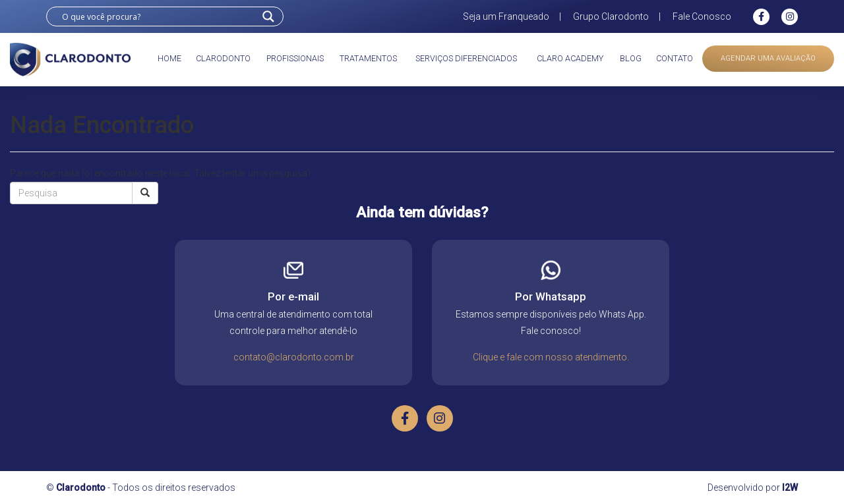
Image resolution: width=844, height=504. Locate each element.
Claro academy (570, 58)
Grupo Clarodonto (611, 16)
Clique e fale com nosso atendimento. (551, 357)
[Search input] (159, 16)
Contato (675, 58)
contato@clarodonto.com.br (294, 357)
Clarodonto (223, 58)
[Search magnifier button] (268, 16)
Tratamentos (368, 58)
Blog (631, 58)
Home (169, 58)
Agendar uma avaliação (768, 58)
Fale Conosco (702, 16)
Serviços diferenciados (466, 58)
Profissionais (295, 58)
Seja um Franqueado (506, 16)
